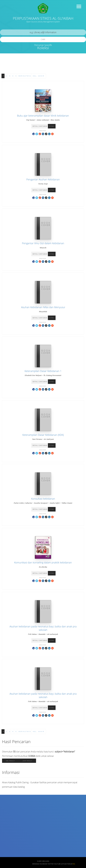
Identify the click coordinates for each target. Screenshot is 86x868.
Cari (43, 39)
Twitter (51, 864)
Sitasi (52, 126)
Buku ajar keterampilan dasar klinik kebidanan (43, 116)
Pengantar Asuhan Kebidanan (43, 179)
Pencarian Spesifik (43, 45)
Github (64, 864)
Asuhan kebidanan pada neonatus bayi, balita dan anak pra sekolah (43, 628)
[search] (43, 32)
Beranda (36, 864)
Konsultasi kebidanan (43, 499)
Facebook (43, 864)
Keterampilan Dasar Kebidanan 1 (43, 371)
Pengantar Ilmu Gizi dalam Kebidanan (43, 243)
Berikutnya (25, 76)
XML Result (10, 761)
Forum (69, 864)
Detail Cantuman (40, 126)
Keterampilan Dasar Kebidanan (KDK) (43, 435)
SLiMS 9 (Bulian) (43, 861)
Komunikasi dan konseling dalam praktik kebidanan (43, 562)
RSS (74, 864)
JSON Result (27, 761)
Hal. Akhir (39, 76)
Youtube (57, 864)
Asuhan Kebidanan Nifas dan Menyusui (43, 307)
